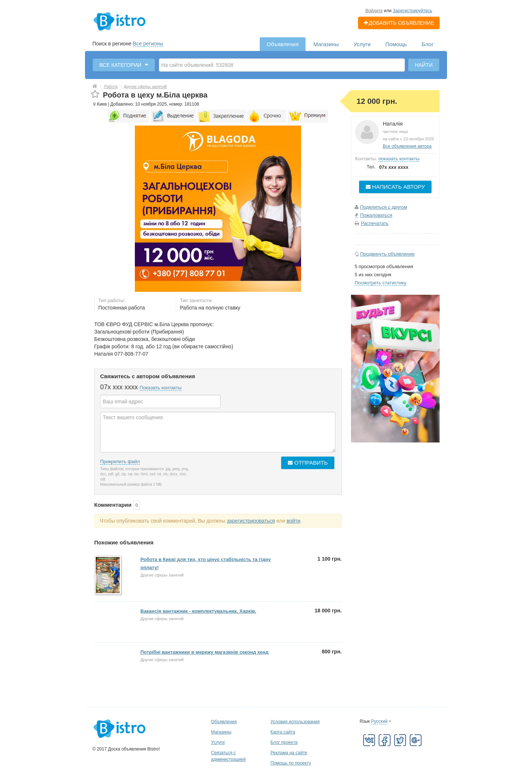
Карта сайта (283, 732)
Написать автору (395, 187)
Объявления (283, 44)
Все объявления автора (407, 146)
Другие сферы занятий (145, 86)
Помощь (396, 44)
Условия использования (295, 722)
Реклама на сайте (289, 753)
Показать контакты (161, 388)
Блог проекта (284, 742)
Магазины (326, 44)
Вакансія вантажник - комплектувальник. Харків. (198, 611)
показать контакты (399, 159)
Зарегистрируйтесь (412, 11)
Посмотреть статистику (381, 283)
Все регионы (148, 44)
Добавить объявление (399, 23)
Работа (111, 86)
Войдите (374, 11)
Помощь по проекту (291, 763)
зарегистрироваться (251, 521)
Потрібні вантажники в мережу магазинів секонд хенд (204, 652)
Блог (427, 44)
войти (294, 521)
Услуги (362, 44)
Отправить (308, 463)
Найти (424, 65)
